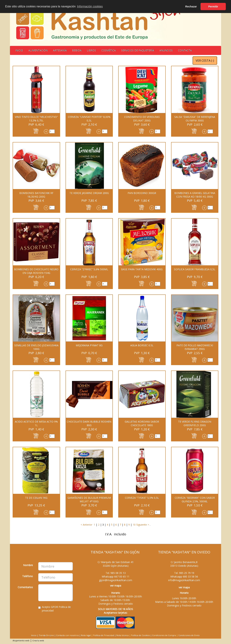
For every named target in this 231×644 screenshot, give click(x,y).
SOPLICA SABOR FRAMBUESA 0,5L (195, 269)
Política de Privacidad (104, 635)
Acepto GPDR (55, 609)
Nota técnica (123, 635)
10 (134, 525)
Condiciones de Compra (164, 635)
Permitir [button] (213, 7)
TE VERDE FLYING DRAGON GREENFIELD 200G (195, 423)
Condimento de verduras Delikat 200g (142, 119)
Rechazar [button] (191, 7)
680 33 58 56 (190, 576)
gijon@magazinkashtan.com (116, 580)
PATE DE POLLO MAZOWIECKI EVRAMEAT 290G (195, 347)
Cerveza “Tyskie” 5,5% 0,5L (142, 498)
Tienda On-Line (46, 635)
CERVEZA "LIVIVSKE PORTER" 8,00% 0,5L (89, 119)
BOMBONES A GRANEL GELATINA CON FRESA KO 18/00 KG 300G (195, 195)
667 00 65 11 (122, 576)
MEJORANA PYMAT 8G (89, 345)
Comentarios (25, 587)
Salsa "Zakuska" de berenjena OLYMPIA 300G (195, 119)
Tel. (116, 573)
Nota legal (86, 635)
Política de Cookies (140, 635)
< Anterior (86, 525)
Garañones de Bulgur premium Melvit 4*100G (89, 499)
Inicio (19, 50)
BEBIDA (77, 50)
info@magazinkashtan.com (184, 580)
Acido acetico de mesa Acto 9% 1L (36, 423)
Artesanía (60, 50)
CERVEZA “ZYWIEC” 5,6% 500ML (89, 269)
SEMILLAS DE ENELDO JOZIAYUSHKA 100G (36, 347)
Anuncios (166, 50)
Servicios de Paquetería (138, 50)
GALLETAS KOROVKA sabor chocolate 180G (142, 423)
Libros (91, 50)
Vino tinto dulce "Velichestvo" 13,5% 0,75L (36, 119)
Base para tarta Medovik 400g (142, 269)
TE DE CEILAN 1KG (36, 498)
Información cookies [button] (90, 6)
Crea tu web (38, 640)
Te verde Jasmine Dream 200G (89, 193)
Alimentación (38, 50)
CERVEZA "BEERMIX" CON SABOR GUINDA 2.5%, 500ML (195, 499)
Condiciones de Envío (189, 635)
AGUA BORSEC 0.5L (142, 345)
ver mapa (116, 586)
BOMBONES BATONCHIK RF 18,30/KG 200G (36, 195)
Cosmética (109, 50)
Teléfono (28, 576)
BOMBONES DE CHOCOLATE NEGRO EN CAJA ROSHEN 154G (36, 271)
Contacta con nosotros (67, 635)
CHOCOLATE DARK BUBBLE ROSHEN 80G (89, 423)
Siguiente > (142, 525)
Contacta (185, 50)
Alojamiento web (21, 640)
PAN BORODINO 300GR (142, 193)
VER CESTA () (205, 61)
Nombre (28, 565)
